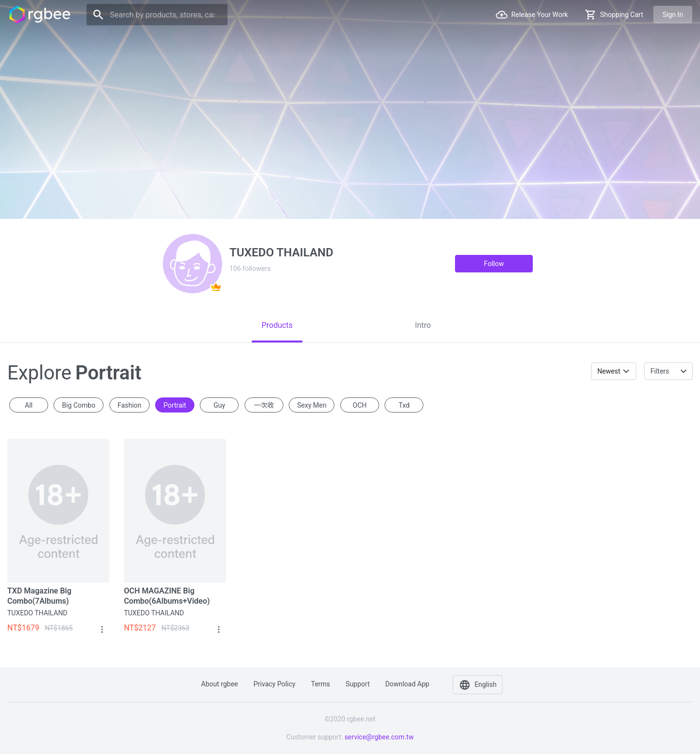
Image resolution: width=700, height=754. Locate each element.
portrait (175, 405)
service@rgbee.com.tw (379, 737)
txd (404, 405)
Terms (321, 684)
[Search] (157, 15)
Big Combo (79, 405)
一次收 (264, 405)
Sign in (673, 15)
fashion (130, 405)
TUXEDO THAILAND (37, 613)
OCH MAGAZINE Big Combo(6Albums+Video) (167, 596)
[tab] (277, 325)
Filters (660, 371)
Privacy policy (275, 684)
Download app (407, 684)
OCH (360, 405)
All (29, 405)
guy (219, 405)
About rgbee (220, 684)
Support (358, 684)
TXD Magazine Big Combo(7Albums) (39, 596)
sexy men (312, 405)
